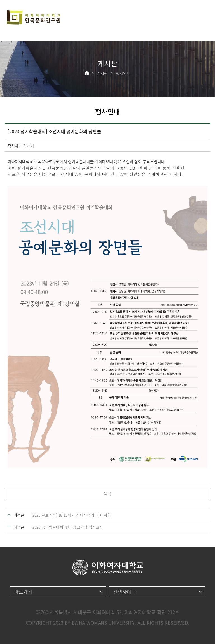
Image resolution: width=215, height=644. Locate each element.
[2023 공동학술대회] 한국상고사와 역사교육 (67, 527)
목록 (107, 493)
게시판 (102, 73)
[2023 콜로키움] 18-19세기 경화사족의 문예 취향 (71, 515)
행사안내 (123, 73)
